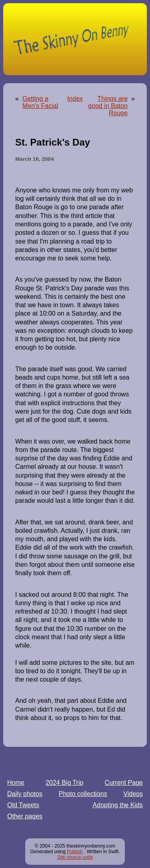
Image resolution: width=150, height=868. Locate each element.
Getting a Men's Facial (40, 102)
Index (75, 99)
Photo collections (83, 794)
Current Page (124, 783)
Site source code (75, 857)
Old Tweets (23, 805)
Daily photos (25, 794)
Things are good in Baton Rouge (108, 106)
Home (16, 783)
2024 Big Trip (64, 783)
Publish (75, 852)
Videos (133, 794)
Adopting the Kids (118, 805)
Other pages (25, 816)
